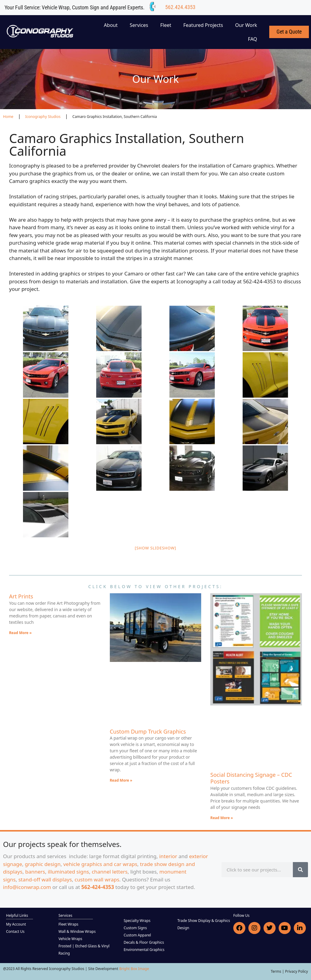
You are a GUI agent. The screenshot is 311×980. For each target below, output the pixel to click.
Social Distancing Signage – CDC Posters (251, 778)
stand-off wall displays (45, 879)
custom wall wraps (97, 879)
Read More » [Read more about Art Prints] (20, 633)
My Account (16, 924)
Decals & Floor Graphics (144, 942)
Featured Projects (203, 25)
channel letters (110, 872)
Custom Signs (135, 928)
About (111, 25)
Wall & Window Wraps (77, 931)
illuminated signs (68, 872)
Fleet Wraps (68, 924)
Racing (64, 953)
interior (168, 856)
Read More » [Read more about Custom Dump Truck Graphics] (121, 780)
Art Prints (21, 596)
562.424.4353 (180, 7)
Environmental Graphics (144, 950)
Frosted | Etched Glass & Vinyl (84, 946)
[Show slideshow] (156, 548)
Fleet (166, 25)
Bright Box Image (134, 969)
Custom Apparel (137, 935)
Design (183, 928)
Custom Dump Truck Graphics (148, 731)
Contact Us (15, 931)
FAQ (252, 39)
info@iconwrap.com (27, 887)
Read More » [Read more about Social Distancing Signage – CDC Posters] (222, 818)
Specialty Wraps (137, 921)
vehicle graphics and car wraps (100, 864)
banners (35, 872)
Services (139, 25)
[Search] (300, 870)
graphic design (43, 864)
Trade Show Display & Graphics (204, 921)
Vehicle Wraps (70, 939)
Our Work (246, 25)
